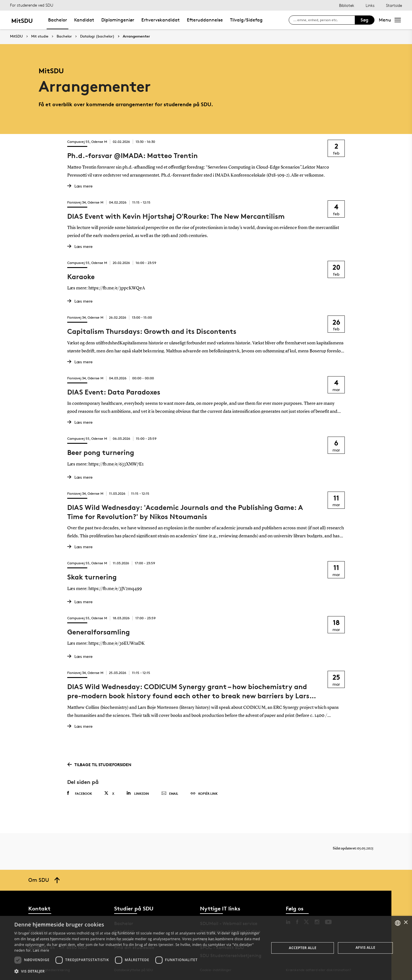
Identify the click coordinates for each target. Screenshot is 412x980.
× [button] (406, 923)
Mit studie (40, 36)
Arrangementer (136, 36)
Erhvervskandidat (161, 20)
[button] (138, 971)
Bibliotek (347, 5)
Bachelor (58, 20)
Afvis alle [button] (366, 948)
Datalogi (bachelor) (97, 36)
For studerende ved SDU (32, 5)
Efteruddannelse (205, 20)
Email (170, 794)
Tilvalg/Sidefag (246, 20)
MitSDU (16, 36)
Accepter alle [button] (303, 948)
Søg (365, 20)
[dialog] (206, 948)
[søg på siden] (324, 20)
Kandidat (84, 20)
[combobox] (398, 923)
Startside (394, 5)
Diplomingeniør (118, 20)
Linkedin (138, 793)
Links (370, 5)
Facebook (80, 793)
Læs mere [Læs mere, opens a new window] (41, 950)
